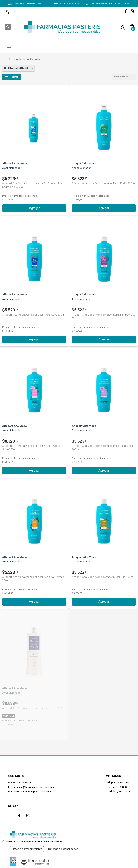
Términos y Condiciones (49, 841)
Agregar (34, 208)
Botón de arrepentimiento (27, 849)
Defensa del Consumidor (63, 849)
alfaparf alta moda (18, 68)
